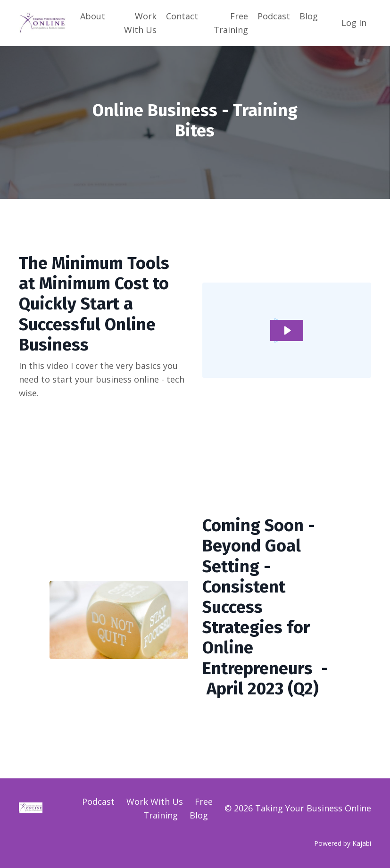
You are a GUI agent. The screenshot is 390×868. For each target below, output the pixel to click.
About (93, 16)
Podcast (274, 16)
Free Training (231, 23)
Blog (309, 16)
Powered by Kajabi (343, 843)
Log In (354, 23)
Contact (182, 16)
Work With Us (140, 23)
